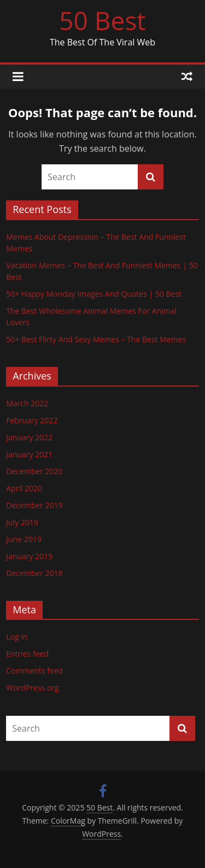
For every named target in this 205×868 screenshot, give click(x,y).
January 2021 (29, 454)
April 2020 (24, 488)
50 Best (102, 20)
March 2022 (27, 403)
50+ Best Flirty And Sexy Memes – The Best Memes (96, 339)
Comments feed (34, 671)
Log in (17, 637)
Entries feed (27, 654)
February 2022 (32, 420)
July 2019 (22, 522)
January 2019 (29, 556)
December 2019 (34, 505)
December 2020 (34, 471)
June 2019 (24, 539)
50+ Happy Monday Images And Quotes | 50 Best (94, 294)
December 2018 (34, 573)
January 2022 (29, 437)
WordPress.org (32, 688)
